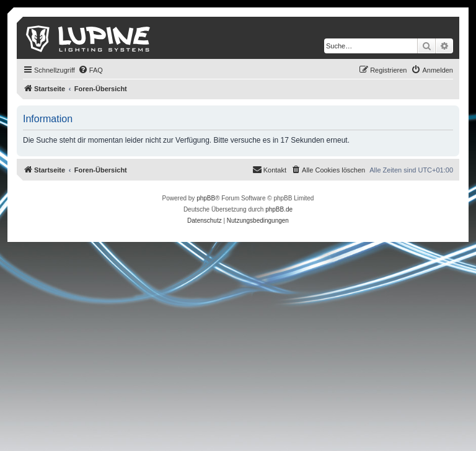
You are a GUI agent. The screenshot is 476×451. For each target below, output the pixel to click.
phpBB (206, 198)
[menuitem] (90, 70)
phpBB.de (279, 209)
